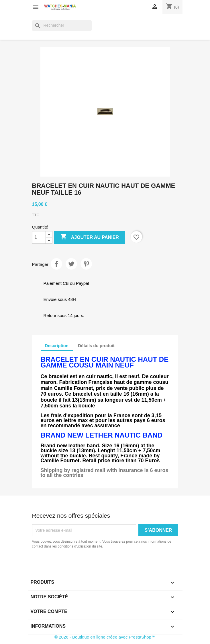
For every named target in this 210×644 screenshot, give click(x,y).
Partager (56, 264)
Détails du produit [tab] (96, 346)
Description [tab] (57, 346)
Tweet (71, 264)
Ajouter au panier (90, 237)
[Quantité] (39, 237)
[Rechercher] (62, 26)
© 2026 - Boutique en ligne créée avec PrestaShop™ (105, 637)
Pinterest (86, 264)
